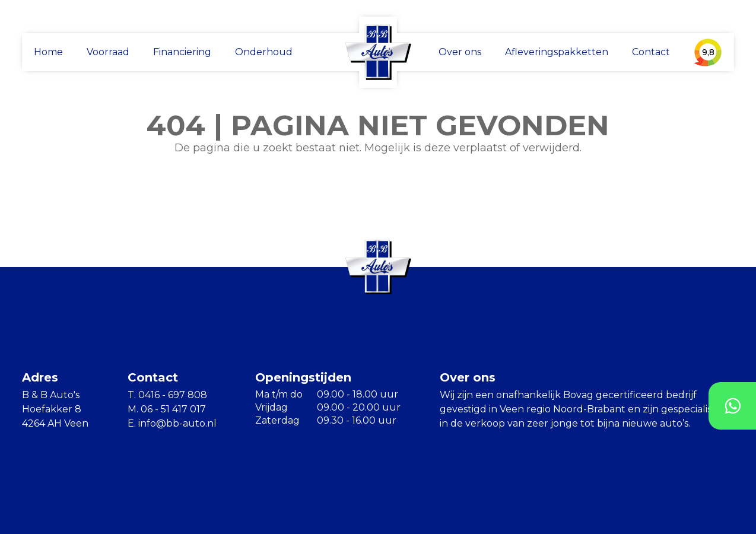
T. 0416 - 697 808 (167, 395)
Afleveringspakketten (557, 52)
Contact (651, 52)
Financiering (182, 52)
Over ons (460, 52)
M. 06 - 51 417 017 (167, 409)
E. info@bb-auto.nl (172, 423)
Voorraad (108, 52)
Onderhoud (264, 52)
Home (48, 52)
